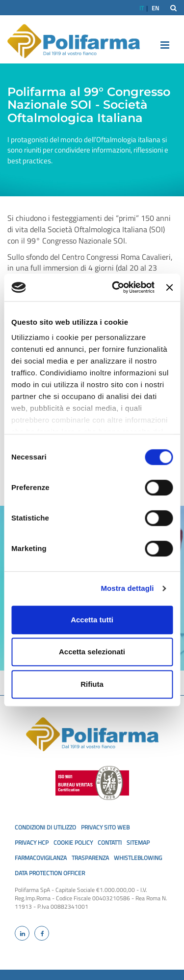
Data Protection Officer (50, 873)
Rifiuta (92, 684)
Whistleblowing (138, 858)
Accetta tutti (92, 620)
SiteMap (138, 842)
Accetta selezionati (92, 652)
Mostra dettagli (127, 588)
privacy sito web (105, 827)
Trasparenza (90, 858)
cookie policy (73, 842)
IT (142, 8)
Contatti (110, 842)
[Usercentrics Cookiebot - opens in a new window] (116, 287)
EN (155, 8)
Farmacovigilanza (41, 858)
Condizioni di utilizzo (45, 827)
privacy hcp (32, 842)
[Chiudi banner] (169, 287)
